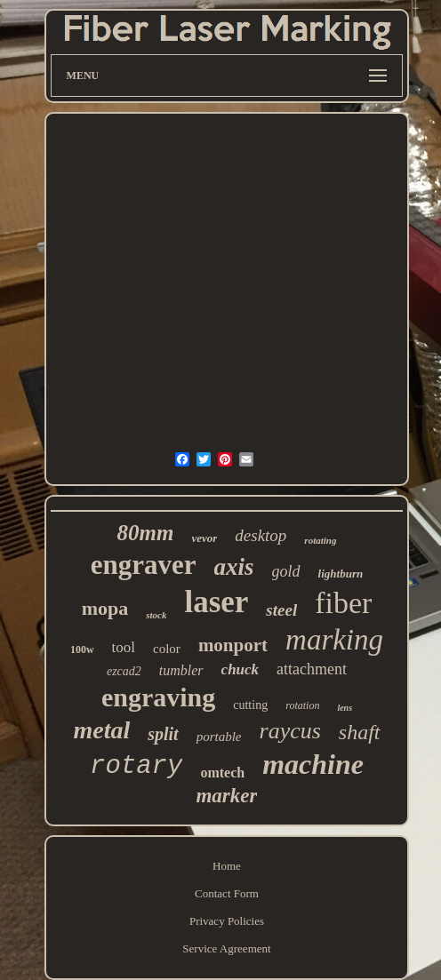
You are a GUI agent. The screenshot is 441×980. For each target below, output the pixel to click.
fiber (343, 603)
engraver (144, 565)
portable (219, 737)
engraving (158, 697)
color (167, 649)
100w (82, 649)
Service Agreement (226, 948)
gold (286, 571)
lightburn (341, 574)
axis (234, 567)
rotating (320, 540)
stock (156, 615)
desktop (261, 535)
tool (124, 647)
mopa (105, 608)
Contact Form (227, 893)
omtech (222, 773)
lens (345, 708)
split (163, 734)
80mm (146, 533)
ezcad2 (124, 671)
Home (227, 866)
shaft (360, 732)
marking (334, 640)
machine (313, 764)
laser (216, 602)
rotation (302, 705)
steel (281, 610)
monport (233, 645)
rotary (136, 766)
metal (101, 730)
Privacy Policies (227, 921)
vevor (204, 538)
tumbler (181, 670)
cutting (250, 705)
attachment (312, 669)
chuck (241, 669)
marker (226, 796)
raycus (290, 731)
